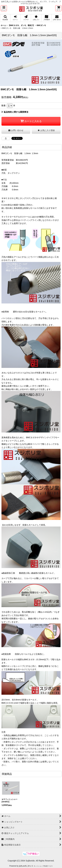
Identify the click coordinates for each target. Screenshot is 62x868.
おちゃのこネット (26, 866)
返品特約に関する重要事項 (15, 112)
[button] (4, 8)
